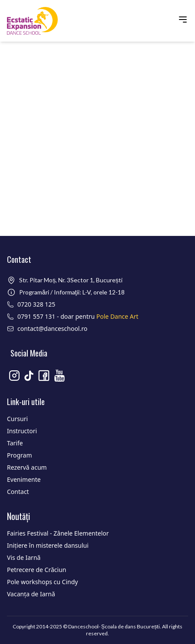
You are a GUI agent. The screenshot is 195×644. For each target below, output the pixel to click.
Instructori (22, 431)
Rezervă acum (27, 467)
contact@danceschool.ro (52, 329)
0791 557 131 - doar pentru (78, 316)
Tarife (15, 443)
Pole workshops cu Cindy (42, 582)
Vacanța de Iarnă (31, 594)
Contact (18, 492)
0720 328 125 (36, 304)
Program (20, 455)
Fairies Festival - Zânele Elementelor (58, 533)
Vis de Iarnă (24, 557)
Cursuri (17, 419)
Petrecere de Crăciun (36, 570)
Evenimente (24, 479)
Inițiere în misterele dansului (48, 545)
